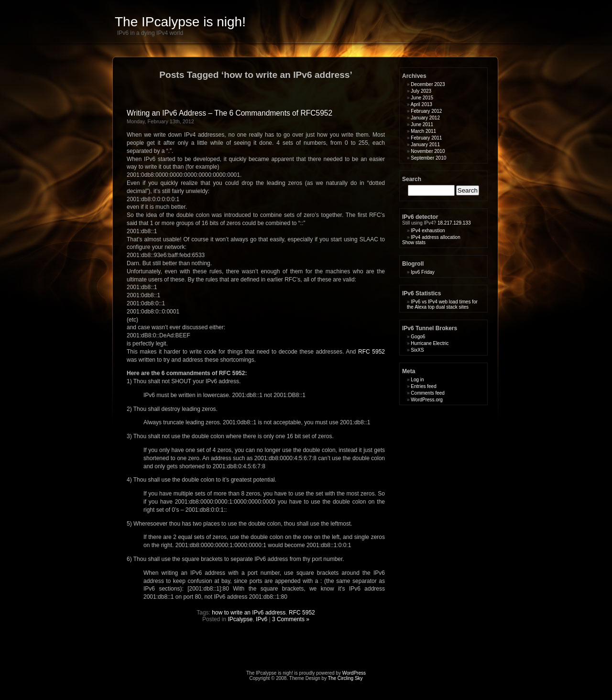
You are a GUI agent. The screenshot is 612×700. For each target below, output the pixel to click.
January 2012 (425, 118)
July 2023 (421, 91)
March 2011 (423, 131)
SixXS (417, 350)
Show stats (414, 242)
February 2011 (426, 138)
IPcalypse (240, 619)
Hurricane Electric (430, 343)
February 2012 (426, 111)
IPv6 (262, 619)
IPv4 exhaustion (428, 231)
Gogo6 (418, 337)
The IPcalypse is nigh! (180, 22)
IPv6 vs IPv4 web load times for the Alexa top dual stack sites (442, 304)
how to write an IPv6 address (249, 613)
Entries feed (423, 386)
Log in (417, 380)
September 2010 (428, 158)
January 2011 (425, 145)
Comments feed (428, 393)
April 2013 (421, 104)
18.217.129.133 (453, 223)
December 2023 (428, 84)
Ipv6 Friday (422, 272)
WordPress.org (427, 400)
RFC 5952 (372, 352)
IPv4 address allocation (435, 237)
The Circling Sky (345, 678)
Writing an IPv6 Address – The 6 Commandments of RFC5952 (229, 113)
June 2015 (422, 98)
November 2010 (428, 151)
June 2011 (422, 124)
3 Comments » (291, 619)
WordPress (354, 673)
